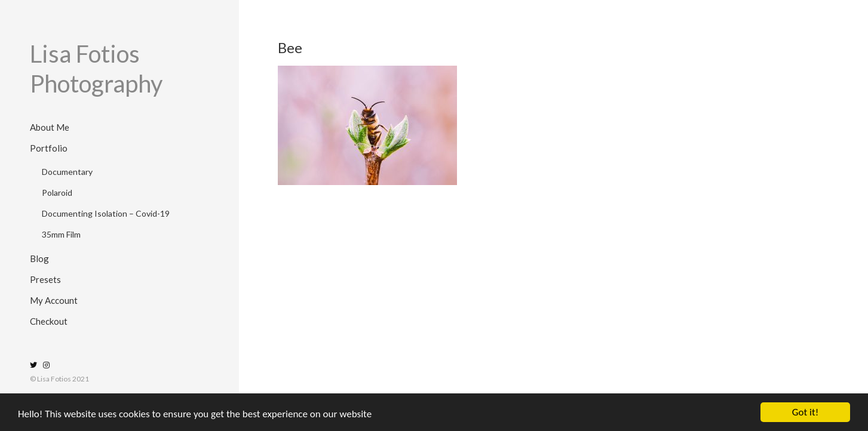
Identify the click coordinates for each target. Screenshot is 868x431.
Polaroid (57, 193)
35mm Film (61, 234)
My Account (54, 300)
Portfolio (49, 148)
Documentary (67, 172)
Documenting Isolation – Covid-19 (106, 213)
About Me (50, 127)
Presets (45, 279)
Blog (39, 258)
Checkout (49, 321)
